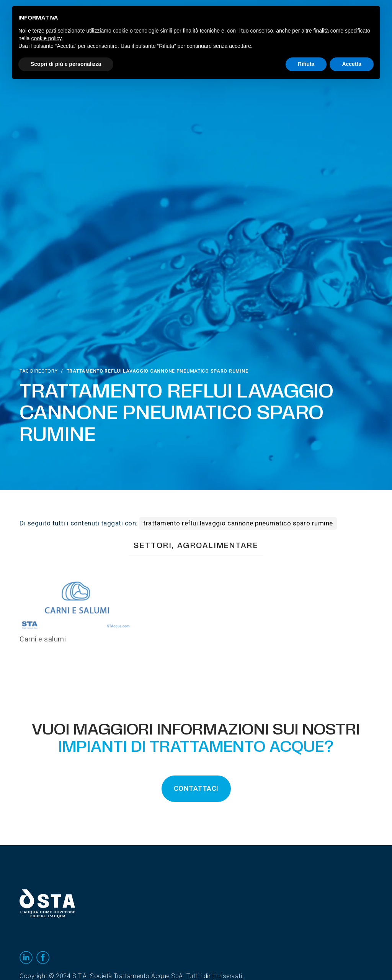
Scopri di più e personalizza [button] (66, 64)
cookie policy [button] (46, 38)
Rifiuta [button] (306, 64)
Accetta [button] (352, 64)
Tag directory (38, 371)
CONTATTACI (196, 789)
